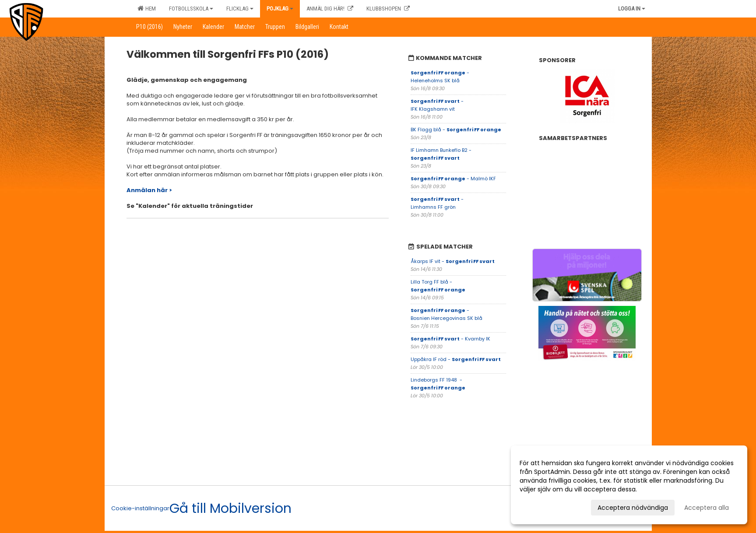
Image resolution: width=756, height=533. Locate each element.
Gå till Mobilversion (230, 508)
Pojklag (280, 9)
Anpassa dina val (545, 506)
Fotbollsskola (191, 9)
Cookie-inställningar (140, 508)
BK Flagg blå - (456, 130)
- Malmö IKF (454, 179)
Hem (147, 8)
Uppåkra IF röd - (456, 359)
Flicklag (240, 9)
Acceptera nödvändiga (633, 508)
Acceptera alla (707, 508)
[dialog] (629, 485)
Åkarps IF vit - (453, 261)
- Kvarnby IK (451, 339)
